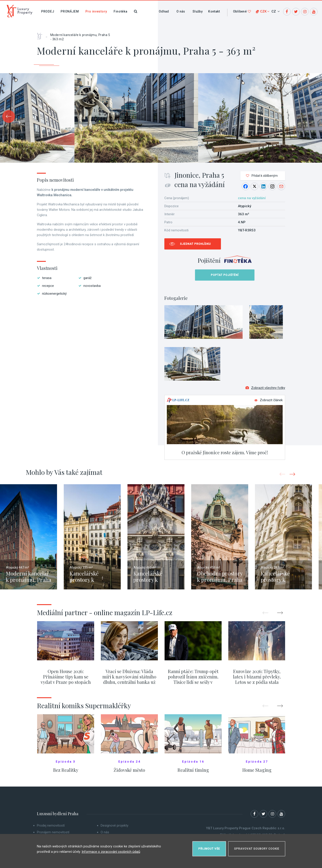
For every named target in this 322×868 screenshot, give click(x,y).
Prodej (48, 11)
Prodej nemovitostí (51, 828)
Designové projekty (114, 828)
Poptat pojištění (225, 275)
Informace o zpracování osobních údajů (111, 850)
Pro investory (96, 11)
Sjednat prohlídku (195, 244)
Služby (198, 11)
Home (41, 35)
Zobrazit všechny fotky (265, 390)
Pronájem (70, 11)
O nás (181, 11)
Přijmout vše (209, 847)
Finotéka (121, 11)
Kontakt (214, 11)
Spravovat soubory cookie (257, 847)
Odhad (164, 11)
